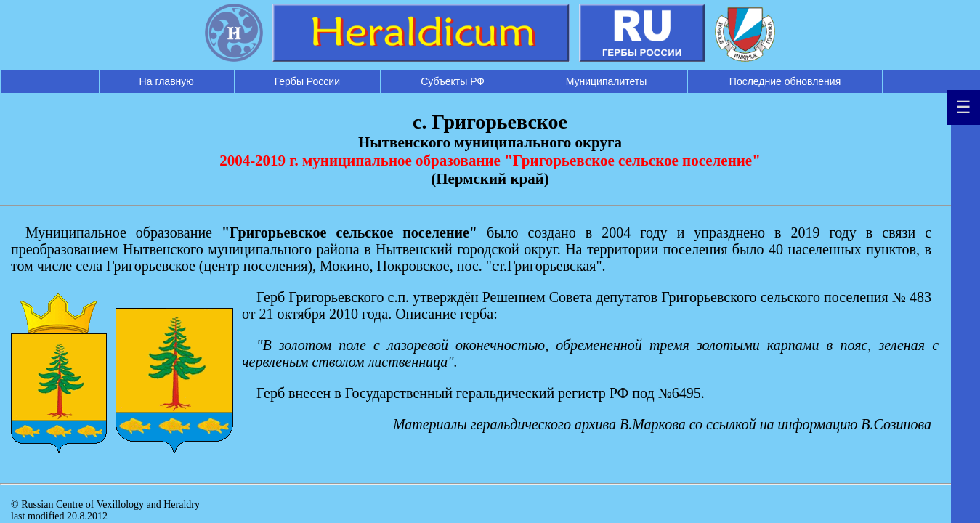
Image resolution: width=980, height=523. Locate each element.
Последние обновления (785, 81)
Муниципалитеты (607, 81)
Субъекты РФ (453, 81)
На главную (167, 81)
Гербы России (307, 81)
